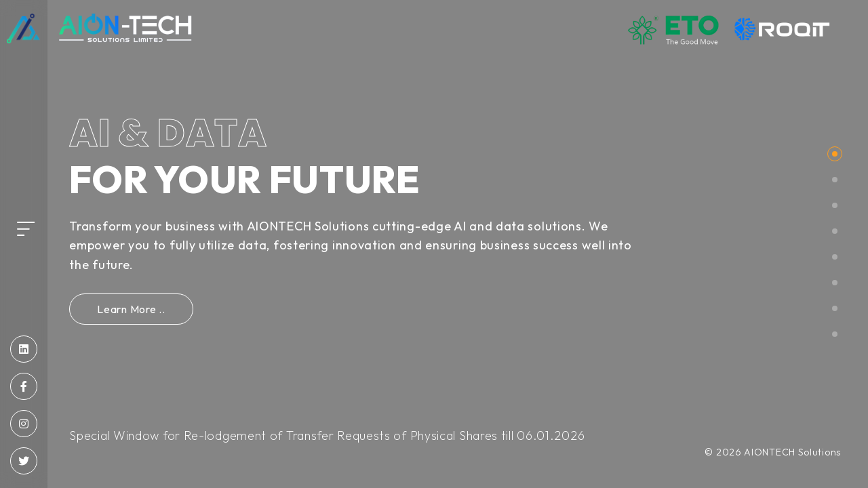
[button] (835, 154)
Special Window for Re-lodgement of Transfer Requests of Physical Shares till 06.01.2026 (327, 435)
